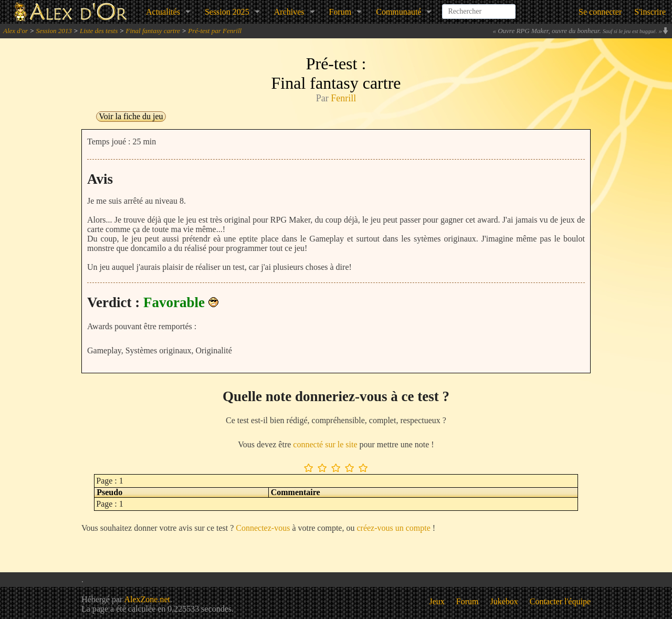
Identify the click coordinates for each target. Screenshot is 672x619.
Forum (340, 12)
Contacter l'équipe (560, 601)
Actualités (163, 12)
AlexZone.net (147, 599)
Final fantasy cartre (153, 31)
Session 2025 (227, 12)
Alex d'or (15, 31)
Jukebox (504, 601)
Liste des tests (99, 31)
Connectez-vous (263, 528)
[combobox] (479, 7)
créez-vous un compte (393, 528)
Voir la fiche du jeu (131, 116)
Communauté (398, 12)
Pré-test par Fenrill (215, 31)
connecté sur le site (325, 444)
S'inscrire (650, 12)
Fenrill (343, 98)
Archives (289, 12)
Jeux (437, 601)
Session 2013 (54, 31)
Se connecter (600, 12)
